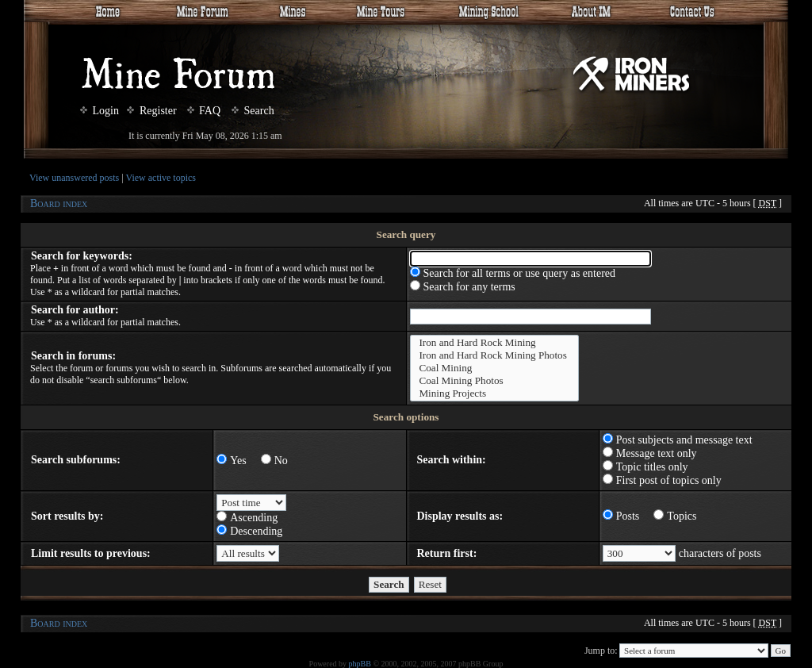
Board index (59, 203)
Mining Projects (495, 394)
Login (100, 111)
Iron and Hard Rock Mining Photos (495, 355)
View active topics (161, 178)
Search (253, 111)
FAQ (204, 111)
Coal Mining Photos (495, 381)
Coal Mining (495, 368)
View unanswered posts (74, 178)
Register (151, 111)
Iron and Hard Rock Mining (495, 343)
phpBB (360, 664)
